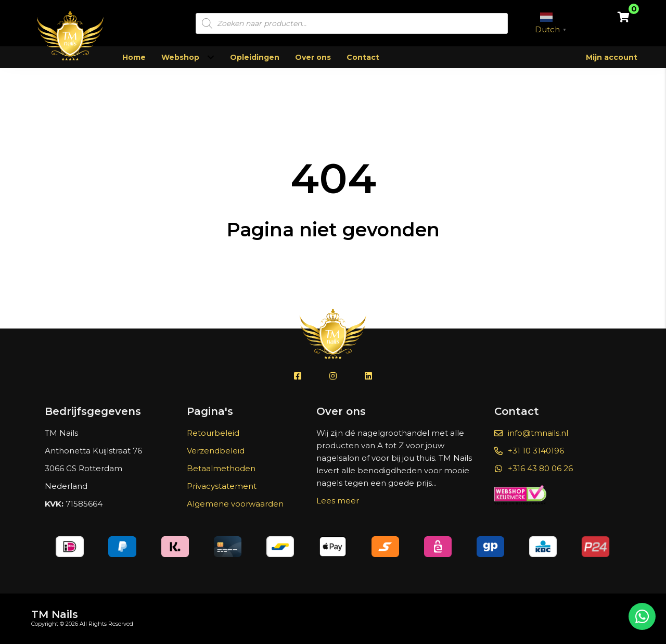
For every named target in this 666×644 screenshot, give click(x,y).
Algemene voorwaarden (235, 504)
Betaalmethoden (221, 468)
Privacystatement (222, 486)
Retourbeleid (213, 433)
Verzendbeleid (216, 451)
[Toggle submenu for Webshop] (210, 58)
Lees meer (338, 501)
